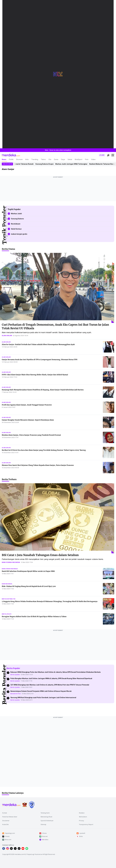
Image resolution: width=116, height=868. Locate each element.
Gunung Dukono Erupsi (46, 164)
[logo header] (11, 155)
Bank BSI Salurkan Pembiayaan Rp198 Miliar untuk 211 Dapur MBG (28, 571)
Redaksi (82, 813)
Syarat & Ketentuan (47, 821)
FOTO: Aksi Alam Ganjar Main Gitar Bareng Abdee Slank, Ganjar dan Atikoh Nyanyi (35, 375)
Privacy (81, 821)
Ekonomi (19, 159)
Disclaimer (6, 821)
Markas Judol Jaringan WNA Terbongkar (73, 164)
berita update (7, 614)
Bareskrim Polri (16, 694)
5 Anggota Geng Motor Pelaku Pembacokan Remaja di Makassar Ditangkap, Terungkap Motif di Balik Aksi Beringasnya (50, 601)
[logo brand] (25, 805)
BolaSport (79, 159)
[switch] (102, 155)
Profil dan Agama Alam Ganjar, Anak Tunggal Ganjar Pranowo (27, 405)
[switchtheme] (108, 155)
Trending (35, 159)
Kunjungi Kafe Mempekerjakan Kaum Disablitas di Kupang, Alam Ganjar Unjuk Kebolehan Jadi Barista (43, 390)
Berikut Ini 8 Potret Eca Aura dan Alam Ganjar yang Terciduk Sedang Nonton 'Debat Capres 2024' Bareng (44, 450)
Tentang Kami (45, 813)
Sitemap (43, 824)
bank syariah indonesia (11, 562)
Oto (50, 159)
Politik (11, 159)
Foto (87, 159)
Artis (27, 159)
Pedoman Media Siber (10, 817)
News (4, 159)
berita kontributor (9, 599)
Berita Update (15, 675)
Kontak (5, 813)
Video (93, 159)
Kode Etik (5, 824)
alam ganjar (7, 336)
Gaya (63, 159)
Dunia (56, 159)
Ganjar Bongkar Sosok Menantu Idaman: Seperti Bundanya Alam (28, 420)
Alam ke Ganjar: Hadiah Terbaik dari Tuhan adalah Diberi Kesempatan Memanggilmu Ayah (38, 344)
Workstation (83, 817)
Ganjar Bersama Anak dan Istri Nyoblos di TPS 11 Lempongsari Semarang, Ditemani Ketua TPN (40, 360)
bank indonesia (7, 584)
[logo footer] (11, 805)
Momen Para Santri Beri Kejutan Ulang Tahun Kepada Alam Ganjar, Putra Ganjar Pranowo (38, 465)
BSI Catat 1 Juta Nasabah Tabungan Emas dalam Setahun (40, 555)
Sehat (70, 159)
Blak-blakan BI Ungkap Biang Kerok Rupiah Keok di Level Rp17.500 (29, 586)
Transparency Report (86, 824)
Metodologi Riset (46, 817)
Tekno (43, 159)
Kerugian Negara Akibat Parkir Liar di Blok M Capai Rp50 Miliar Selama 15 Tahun (34, 616)
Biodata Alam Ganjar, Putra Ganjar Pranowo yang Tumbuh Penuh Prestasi (31, 435)
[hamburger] (113, 155)
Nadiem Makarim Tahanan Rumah (22, 164)
